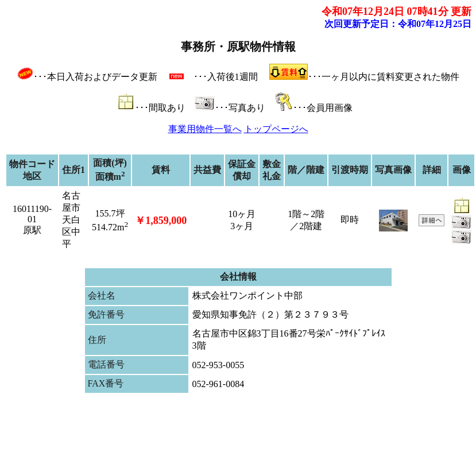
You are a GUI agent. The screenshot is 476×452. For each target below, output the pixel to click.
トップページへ (276, 129)
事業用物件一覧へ (205, 129)
